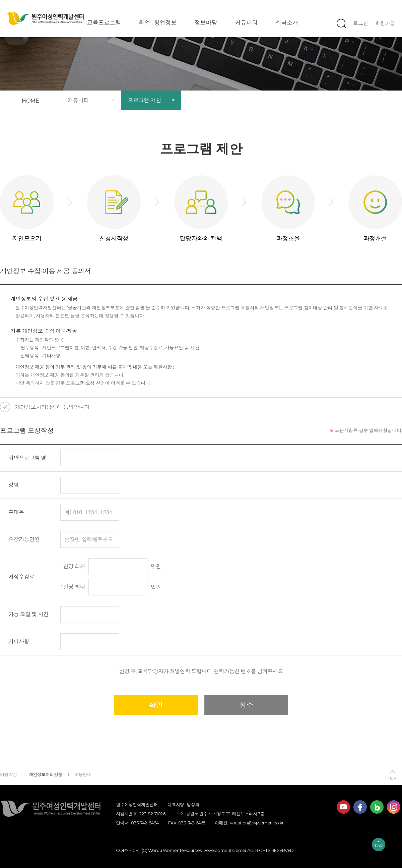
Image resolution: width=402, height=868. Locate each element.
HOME (31, 101)
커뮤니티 (247, 23)
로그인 (361, 23)
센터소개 (287, 23)
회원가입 (385, 23)
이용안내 (83, 774)
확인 (156, 705)
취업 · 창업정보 (158, 23)
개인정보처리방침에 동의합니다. (53, 407)
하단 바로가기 (0, 0)
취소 (246, 705)
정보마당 (206, 23)
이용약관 (8, 774)
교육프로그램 (104, 23)
